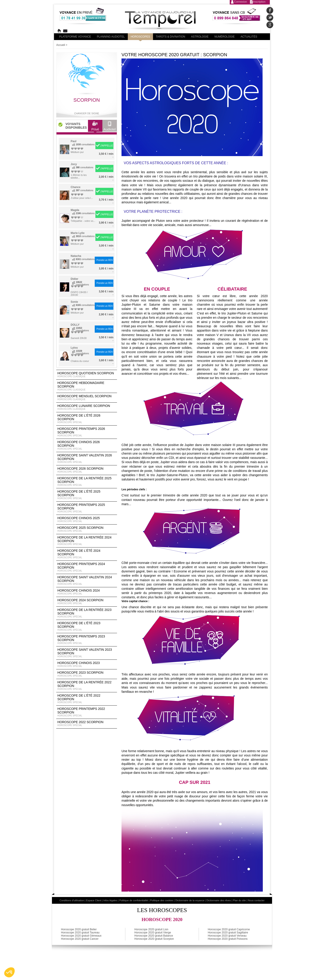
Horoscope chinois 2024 (87, 592)
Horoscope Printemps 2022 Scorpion (87, 712)
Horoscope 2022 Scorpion (87, 724)
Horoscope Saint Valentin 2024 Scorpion (87, 581)
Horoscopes (140, 37)
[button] (9, 972)
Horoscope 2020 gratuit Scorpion (154, 939)
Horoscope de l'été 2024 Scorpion (87, 554)
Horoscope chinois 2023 (87, 664)
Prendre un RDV (105, 260)
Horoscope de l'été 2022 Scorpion (87, 699)
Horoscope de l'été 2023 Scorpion (87, 626)
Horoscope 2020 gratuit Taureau (80, 933)
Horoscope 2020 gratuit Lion (151, 929)
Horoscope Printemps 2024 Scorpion (87, 567)
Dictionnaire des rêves (219, 900)
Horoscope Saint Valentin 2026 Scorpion (87, 459)
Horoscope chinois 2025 (87, 520)
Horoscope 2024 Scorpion (87, 602)
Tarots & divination (171, 37)
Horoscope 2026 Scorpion (87, 470)
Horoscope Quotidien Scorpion (87, 375)
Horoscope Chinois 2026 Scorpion (87, 445)
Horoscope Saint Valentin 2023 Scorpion (87, 653)
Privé (95, 127)
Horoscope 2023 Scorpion (87, 674)
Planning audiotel (111, 37)
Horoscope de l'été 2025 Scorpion (87, 495)
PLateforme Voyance (75, 37)
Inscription (259, 2)
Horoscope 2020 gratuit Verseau (227, 936)
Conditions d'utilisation (72, 900)
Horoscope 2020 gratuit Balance (154, 936)
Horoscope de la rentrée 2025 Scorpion (87, 482)
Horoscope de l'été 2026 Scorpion (87, 419)
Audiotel (110, 127)
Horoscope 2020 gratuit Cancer (80, 939)
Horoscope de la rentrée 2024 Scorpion (87, 541)
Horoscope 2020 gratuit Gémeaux (81, 936)
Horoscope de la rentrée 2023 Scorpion (87, 613)
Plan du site (239, 900)
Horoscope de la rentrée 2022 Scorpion (87, 686)
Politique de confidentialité (134, 900)
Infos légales (110, 900)
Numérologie (225, 37)
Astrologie (200, 37)
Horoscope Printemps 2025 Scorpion (87, 508)
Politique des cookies (162, 900)
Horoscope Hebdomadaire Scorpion (87, 386)
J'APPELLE (107, 146)
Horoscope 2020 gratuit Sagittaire (228, 933)
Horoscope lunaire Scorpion (87, 407)
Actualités (249, 37)
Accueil (61, 45)
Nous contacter (256, 900)
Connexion (240, 2)
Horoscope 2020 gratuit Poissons (228, 939)
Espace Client (94, 900)
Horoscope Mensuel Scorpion (87, 398)
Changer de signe (87, 113)
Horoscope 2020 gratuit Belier (79, 929)
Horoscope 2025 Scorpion (87, 529)
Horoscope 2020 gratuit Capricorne (229, 929)
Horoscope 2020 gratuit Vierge (153, 933)
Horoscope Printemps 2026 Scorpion (87, 432)
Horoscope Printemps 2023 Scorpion (87, 640)
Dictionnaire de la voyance (190, 900)
